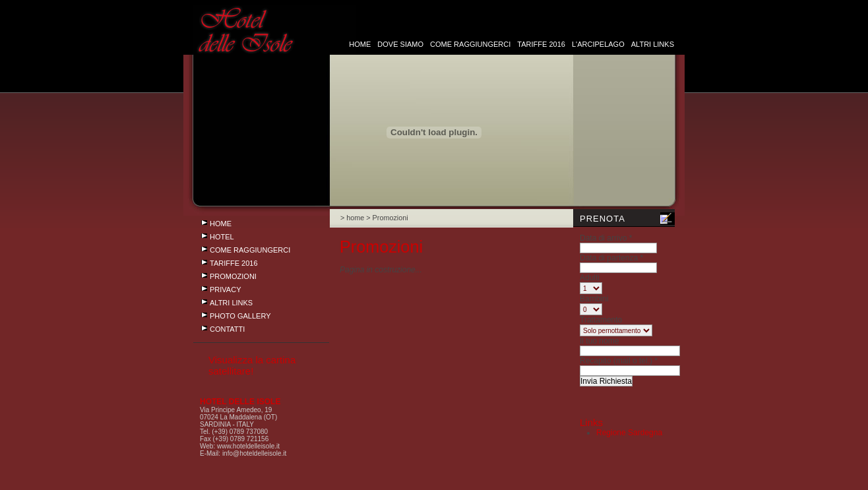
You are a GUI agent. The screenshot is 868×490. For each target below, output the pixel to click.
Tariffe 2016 (541, 44)
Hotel (222, 237)
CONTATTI (227, 329)
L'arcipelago (598, 44)
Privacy (225, 290)
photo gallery (240, 316)
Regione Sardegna (629, 433)
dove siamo (401, 44)
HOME (360, 44)
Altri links (653, 44)
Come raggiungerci (470, 44)
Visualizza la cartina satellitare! (252, 365)
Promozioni (233, 276)
